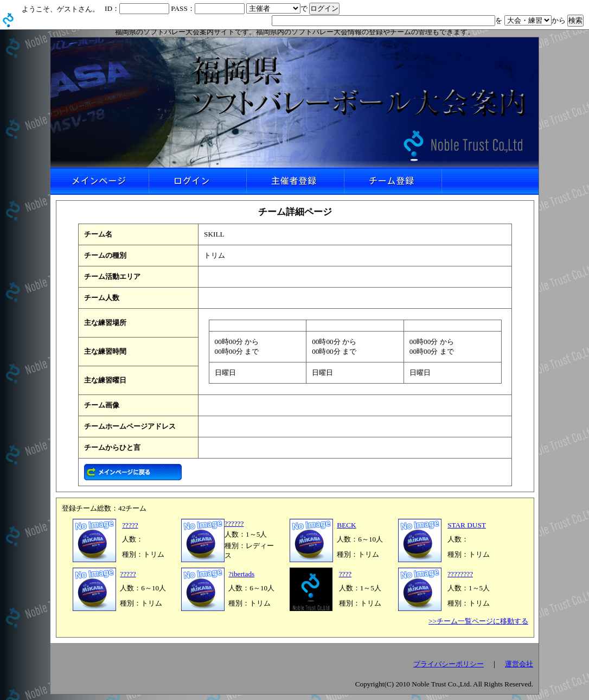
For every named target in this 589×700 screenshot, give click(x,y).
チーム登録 (392, 181)
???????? (460, 574)
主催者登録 (294, 181)
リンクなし (490, 181)
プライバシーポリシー (449, 664)
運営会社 (519, 664)
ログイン (197, 181)
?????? (234, 523)
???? (345, 574)
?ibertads (241, 574)
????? (130, 525)
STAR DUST (467, 525)
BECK (346, 525)
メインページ (99, 181)
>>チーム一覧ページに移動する (478, 621)
